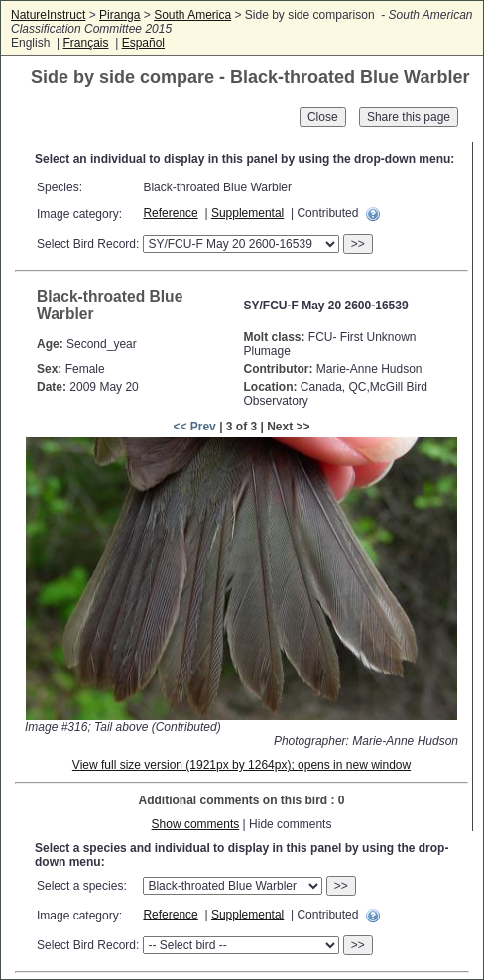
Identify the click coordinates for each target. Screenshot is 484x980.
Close (323, 117)
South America (192, 15)
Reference (170, 213)
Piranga (120, 15)
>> (358, 244)
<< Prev (194, 427)
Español (143, 43)
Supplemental (247, 213)
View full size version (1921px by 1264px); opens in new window (242, 765)
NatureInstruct (48, 15)
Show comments (196, 824)
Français (85, 43)
